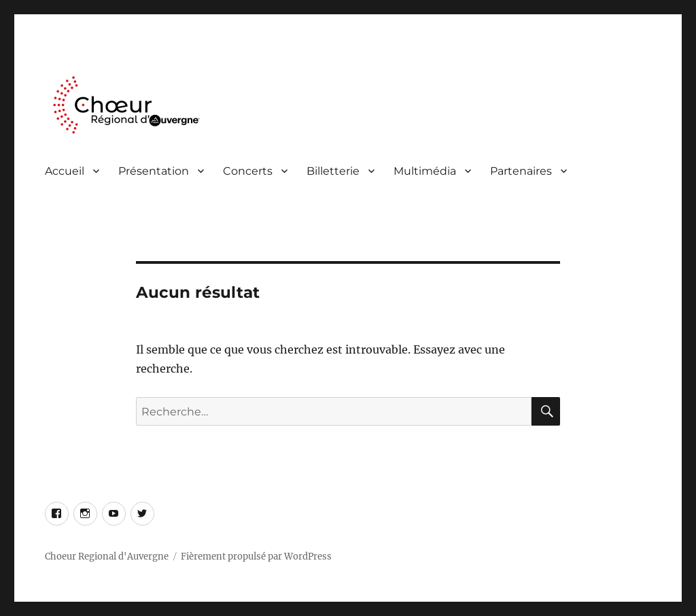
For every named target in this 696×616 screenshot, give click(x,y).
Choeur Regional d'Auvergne (107, 557)
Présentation (154, 171)
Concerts (248, 171)
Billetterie (333, 171)
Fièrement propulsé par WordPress (256, 557)
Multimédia (425, 171)
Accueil (65, 171)
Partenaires (521, 171)
